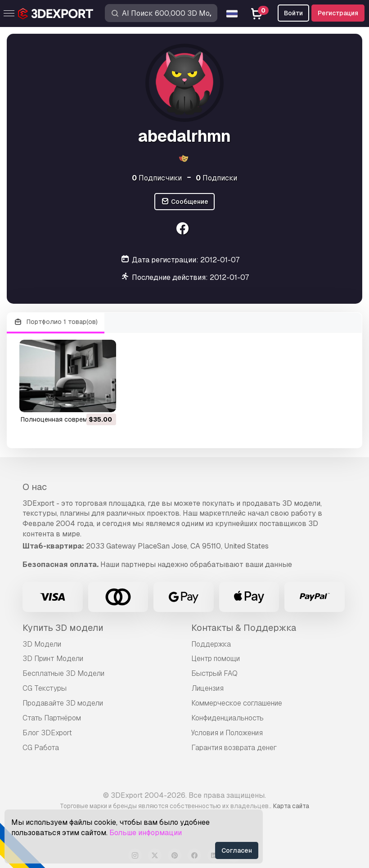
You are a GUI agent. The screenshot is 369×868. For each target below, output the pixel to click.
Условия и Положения (227, 733)
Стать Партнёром (52, 718)
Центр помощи (216, 659)
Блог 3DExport (47, 733)
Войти (293, 13)
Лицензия (207, 688)
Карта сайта (291, 806)
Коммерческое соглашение (237, 703)
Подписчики (157, 178)
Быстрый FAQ (214, 673)
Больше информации (146, 833)
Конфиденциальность (227, 718)
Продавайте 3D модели (63, 703)
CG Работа (41, 748)
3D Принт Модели (53, 659)
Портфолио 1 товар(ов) (56, 322)
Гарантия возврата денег (234, 748)
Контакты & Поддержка (244, 628)
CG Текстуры (45, 688)
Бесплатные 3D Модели (63, 673)
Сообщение (184, 202)
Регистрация (338, 13)
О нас (35, 487)
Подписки (216, 178)
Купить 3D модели (63, 628)
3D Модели (42, 644)
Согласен (237, 850)
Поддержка (211, 644)
